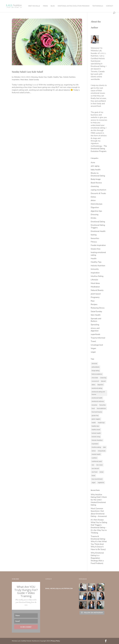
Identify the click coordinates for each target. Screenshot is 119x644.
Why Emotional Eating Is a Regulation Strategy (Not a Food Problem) (97, 558)
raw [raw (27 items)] (93, 465)
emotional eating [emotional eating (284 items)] (97, 388)
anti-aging (95, 166)
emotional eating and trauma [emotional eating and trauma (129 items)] (98, 393)
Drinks (93, 218)
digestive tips (96, 211)
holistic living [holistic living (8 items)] (96, 437)
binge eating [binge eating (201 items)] (96, 371)
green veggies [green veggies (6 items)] (96, 419)
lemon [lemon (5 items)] (94, 451)
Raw (93, 301)
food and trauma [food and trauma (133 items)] (97, 412)
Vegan (93, 348)
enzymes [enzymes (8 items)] (94, 405)
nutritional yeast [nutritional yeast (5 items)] (97, 461)
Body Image (96, 179)
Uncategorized (97, 345)
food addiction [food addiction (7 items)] (101, 408)
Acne (93, 163)
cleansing (95, 186)
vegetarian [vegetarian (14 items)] (101, 483)
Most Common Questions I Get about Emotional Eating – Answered (99, 512)
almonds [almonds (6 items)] (94, 364)
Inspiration (16, 80)
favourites (95, 238)
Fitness (94, 242)
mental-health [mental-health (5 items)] (96, 454)
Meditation (95, 287)
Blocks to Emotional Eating (98, 174)
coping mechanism (98, 190)
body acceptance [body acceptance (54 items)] (97, 374)
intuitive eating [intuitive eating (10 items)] (96, 447)
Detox (93, 197)
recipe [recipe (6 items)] (101, 472)
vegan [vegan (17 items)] (94, 483)
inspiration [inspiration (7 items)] (95, 444)
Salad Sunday (34, 80)
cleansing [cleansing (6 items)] (103, 378)
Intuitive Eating (97, 276)
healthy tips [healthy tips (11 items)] (95, 426)
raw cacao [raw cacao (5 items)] (99, 465)
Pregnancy (95, 297)
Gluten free (43, 77)
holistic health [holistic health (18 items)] (96, 433)
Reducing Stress (98, 308)
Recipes (94, 304)
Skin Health (96, 315)
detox (93, 200)
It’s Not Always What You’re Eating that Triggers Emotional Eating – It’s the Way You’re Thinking (99, 526)
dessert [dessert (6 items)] (103, 381)
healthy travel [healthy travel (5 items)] (96, 430)
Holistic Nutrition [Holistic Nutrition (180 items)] (97, 440)
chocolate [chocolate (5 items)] (95, 378)
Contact (110, 6)
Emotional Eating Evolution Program (74, 6)
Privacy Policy (55, 641)
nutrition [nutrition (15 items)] (94, 458)
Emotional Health (98, 231)
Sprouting (95, 325)
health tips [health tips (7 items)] (101, 423)
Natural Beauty (97, 290)
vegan (93, 352)
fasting (94, 235)
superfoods (95, 334)
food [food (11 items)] (93, 408)
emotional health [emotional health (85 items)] (97, 398)
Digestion (95, 207)
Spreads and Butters (96, 320)
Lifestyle (94, 280)
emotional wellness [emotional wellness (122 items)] (98, 401)
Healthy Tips (58, 77)
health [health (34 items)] (94, 423)
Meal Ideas (24, 80)
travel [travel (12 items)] (93, 476)
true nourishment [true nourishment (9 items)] (97, 479)
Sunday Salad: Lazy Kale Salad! (27, 72)
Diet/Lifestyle (97, 204)
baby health (96, 170)
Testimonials (98, 6)
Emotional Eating (98, 222)
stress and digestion (95, 329)
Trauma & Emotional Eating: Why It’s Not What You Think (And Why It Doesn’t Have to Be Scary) (99, 543)
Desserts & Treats (98, 193)
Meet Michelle (34, 6)
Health (50, 77)
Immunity (95, 269)
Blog (53, 6)
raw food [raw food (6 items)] (94, 472)
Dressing (34, 77)
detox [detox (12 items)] (93, 385)
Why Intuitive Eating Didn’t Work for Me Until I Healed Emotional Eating (99, 500)
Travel (93, 341)
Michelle (17, 77)
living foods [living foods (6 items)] (102, 451)
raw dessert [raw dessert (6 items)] (95, 468)
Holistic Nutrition (69, 77)
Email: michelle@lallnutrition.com (59, 589)
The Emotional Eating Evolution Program (99, 149)
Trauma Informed (98, 338)
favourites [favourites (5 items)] (103, 405)
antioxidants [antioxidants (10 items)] (96, 367)
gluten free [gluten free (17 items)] (95, 416)
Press (45, 6)
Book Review (96, 183)
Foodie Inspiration (98, 245)
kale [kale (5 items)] (104, 447)
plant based (96, 294)
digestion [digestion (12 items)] (100, 385)
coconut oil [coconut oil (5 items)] (95, 381)
